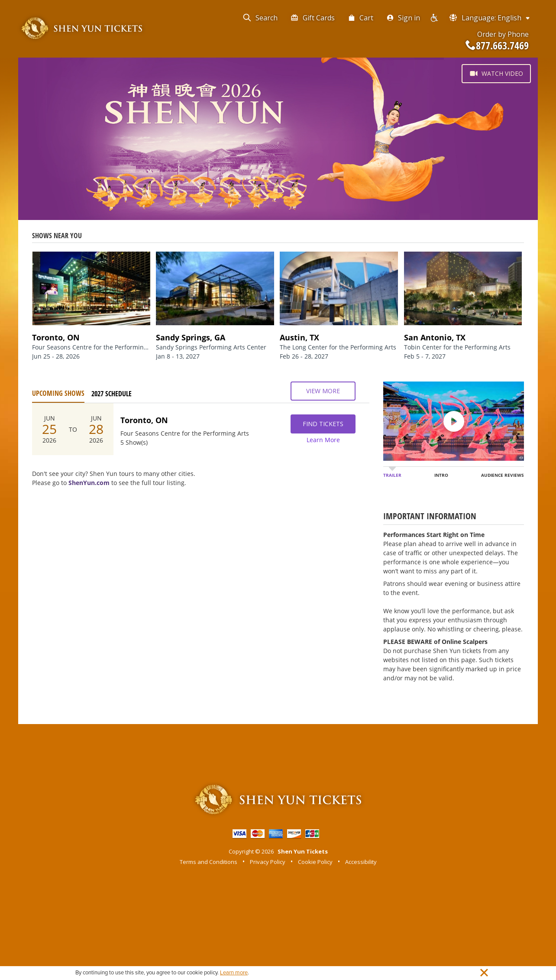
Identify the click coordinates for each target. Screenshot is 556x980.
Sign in (403, 18)
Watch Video (496, 74)
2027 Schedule (112, 394)
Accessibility (361, 862)
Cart (360, 18)
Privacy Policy (268, 862)
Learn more (234, 973)
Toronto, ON (144, 420)
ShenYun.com (89, 483)
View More (323, 391)
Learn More (323, 440)
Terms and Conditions (208, 862)
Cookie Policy (315, 862)
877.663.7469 (497, 45)
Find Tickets (323, 424)
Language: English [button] (490, 18)
